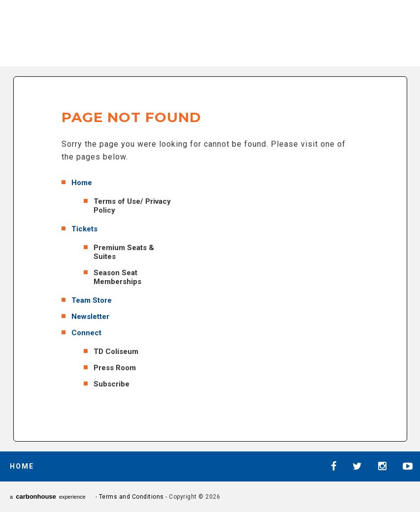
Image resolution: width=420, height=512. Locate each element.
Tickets (84, 229)
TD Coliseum (116, 352)
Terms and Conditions (131, 497)
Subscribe (112, 384)
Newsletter (90, 317)
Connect (86, 333)
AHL (138, 31)
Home (82, 183)
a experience (48, 496)
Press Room (115, 368)
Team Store (92, 300)
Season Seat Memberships (117, 277)
